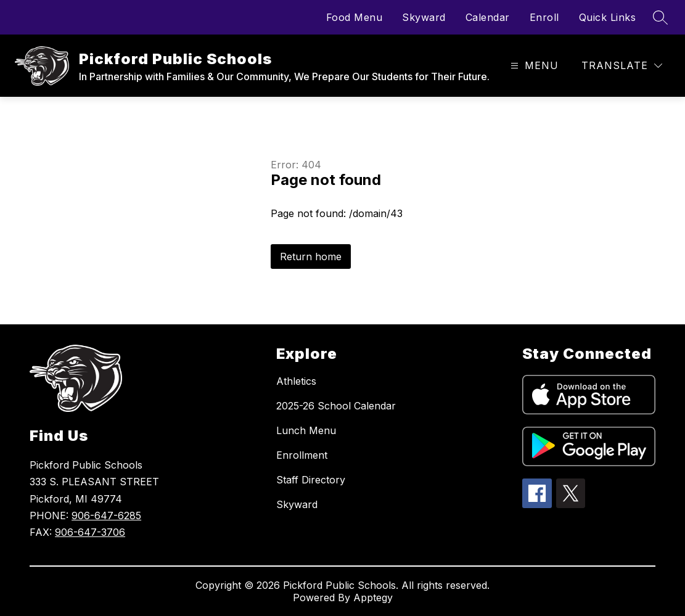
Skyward (424, 17)
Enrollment (302, 455)
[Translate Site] (622, 66)
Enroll (544, 17)
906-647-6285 (106, 515)
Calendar (488, 17)
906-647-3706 (90, 532)
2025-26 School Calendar (336, 406)
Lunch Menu (306, 430)
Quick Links (608, 17)
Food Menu (355, 17)
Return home (311, 257)
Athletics (296, 381)
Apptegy (373, 598)
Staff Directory (311, 480)
